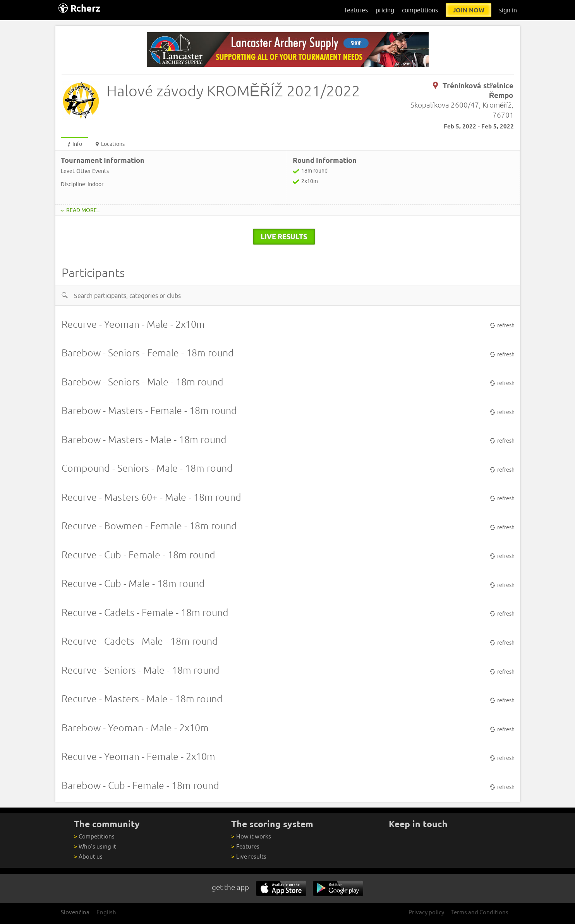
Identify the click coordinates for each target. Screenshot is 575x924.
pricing (385, 10)
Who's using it (95, 846)
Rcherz (79, 8)
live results (284, 236)
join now (469, 10)
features (356, 10)
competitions (420, 10)
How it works (251, 836)
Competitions (94, 836)
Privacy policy (426, 912)
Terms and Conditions (480, 912)
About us (88, 856)
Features (245, 846)
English (106, 912)
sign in (508, 10)
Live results (249, 856)
